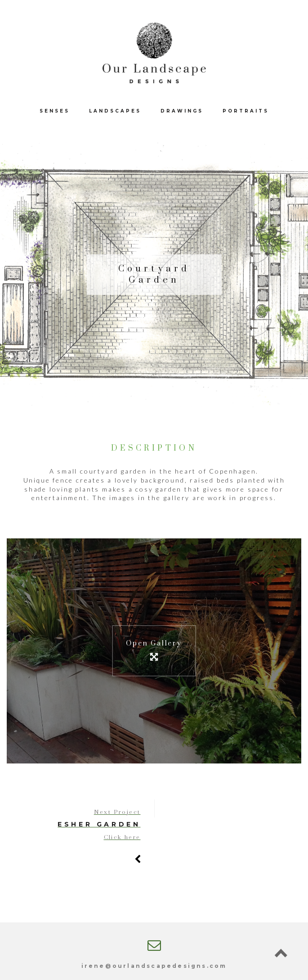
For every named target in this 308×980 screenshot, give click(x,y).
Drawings (182, 111)
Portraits (246, 111)
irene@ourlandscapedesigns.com (154, 966)
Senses (55, 111)
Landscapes (115, 111)
